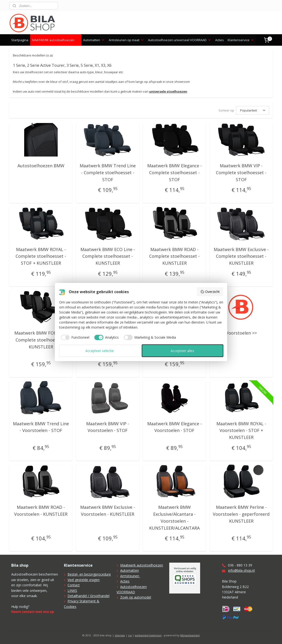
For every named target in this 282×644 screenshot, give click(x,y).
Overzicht (210, 292)
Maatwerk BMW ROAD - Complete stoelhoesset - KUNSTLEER (174, 256)
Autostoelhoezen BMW (41, 166)
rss (130, 635)
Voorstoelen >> (241, 333)
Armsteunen (130, 576)
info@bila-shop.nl (241, 570)
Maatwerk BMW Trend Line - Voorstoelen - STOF (41, 427)
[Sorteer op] (253, 110)
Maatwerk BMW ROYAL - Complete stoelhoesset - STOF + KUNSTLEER (41, 256)
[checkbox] (74, 337)
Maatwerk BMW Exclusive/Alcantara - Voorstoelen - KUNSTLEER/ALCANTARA (174, 517)
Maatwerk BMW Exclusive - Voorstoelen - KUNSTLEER (108, 511)
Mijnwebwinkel (190, 635)
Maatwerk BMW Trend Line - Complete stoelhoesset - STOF (107, 173)
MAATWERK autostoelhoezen (56, 40)
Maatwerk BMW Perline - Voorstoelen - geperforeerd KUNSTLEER (241, 514)
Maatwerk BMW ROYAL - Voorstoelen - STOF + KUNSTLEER (241, 431)
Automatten (94, 40)
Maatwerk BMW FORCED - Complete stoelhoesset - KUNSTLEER (41, 340)
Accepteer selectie (100, 351)
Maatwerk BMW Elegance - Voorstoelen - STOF (174, 427)
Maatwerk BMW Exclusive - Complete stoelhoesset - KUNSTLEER (241, 256)
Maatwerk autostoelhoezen (142, 565)
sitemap (120, 635)
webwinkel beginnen (148, 635)
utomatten (131, 570)
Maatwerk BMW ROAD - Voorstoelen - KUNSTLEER (41, 511)
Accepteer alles (182, 351)
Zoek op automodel (136, 597)
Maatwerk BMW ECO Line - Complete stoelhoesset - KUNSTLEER (107, 256)
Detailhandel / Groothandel (88, 596)
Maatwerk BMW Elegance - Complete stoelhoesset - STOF (174, 173)
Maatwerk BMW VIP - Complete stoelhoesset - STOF (241, 173)
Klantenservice (241, 40)
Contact (74, 585)
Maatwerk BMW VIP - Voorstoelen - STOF (108, 427)
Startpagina (20, 40)
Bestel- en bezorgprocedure (89, 574)
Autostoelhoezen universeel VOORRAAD (180, 40)
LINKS (72, 591)
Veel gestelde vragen (84, 580)
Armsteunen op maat (126, 40)
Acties (220, 40)
